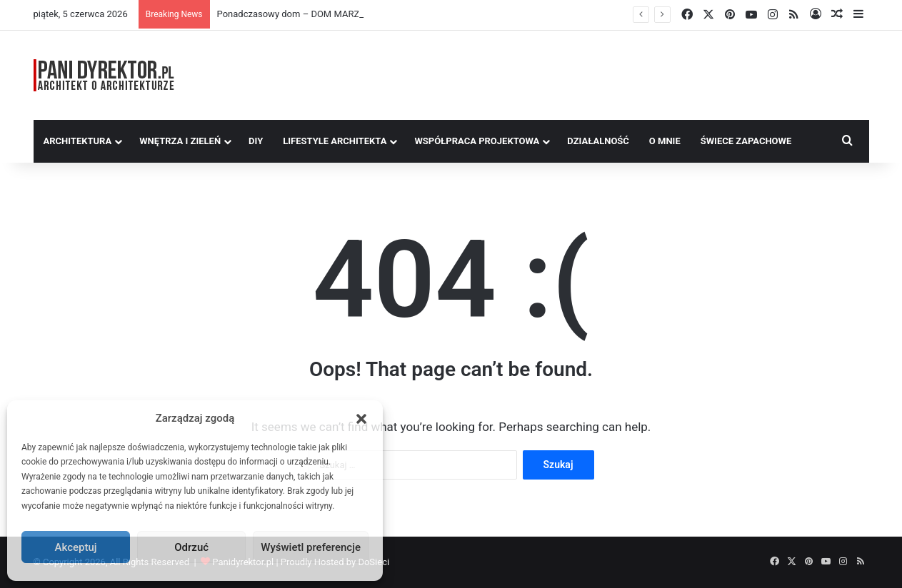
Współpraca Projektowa (477, 141)
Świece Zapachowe (746, 141)
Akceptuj (76, 547)
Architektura (78, 141)
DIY (256, 141)
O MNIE (665, 141)
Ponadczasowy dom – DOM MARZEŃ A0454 (309, 14)
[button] (361, 419)
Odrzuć (191, 547)
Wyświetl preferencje (311, 547)
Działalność (598, 141)
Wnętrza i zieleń (180, 141)
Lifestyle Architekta (335, 141)
